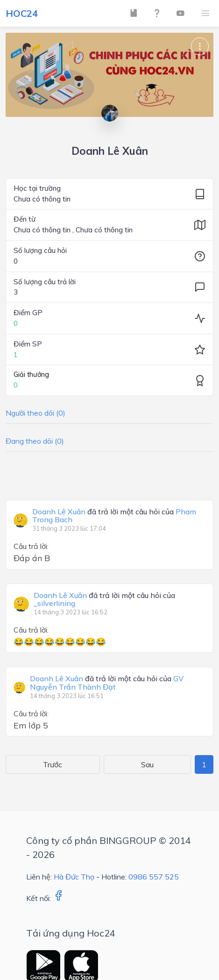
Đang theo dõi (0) (35, 441)
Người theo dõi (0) (35, 413)
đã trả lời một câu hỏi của (114, 516)
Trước (53, 764)
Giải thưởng (31, 375)
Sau (147, 764)
